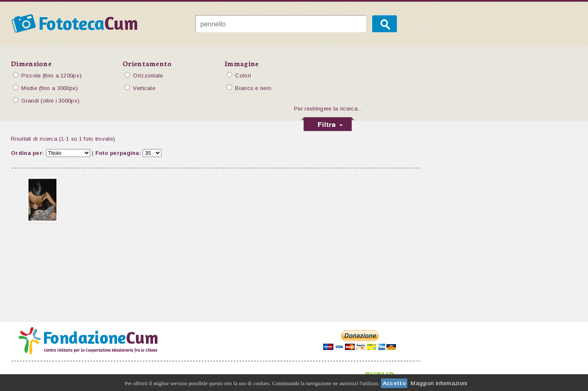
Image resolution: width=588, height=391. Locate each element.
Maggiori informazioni (439, 383)
